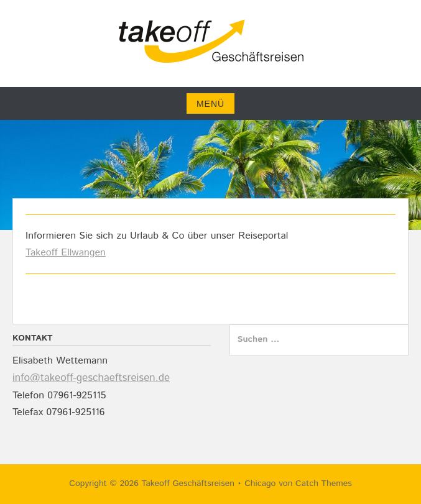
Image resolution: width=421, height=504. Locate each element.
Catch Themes (324, 483)
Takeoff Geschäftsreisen (187, 483)
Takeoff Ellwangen (66, 253)
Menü (210, 104)
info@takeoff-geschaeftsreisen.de (91, 378)
